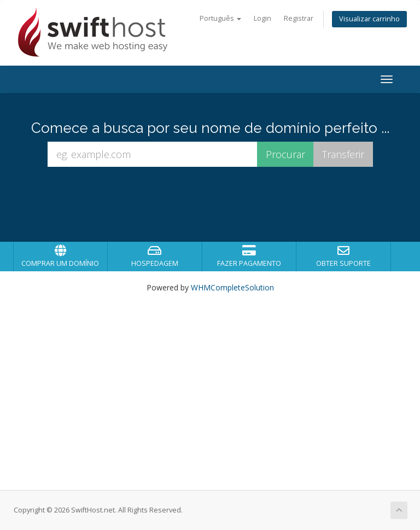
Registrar (299, 18)
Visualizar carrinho (369, 19)
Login (262, 18)
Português (220, 18)
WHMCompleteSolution (232, 287)
